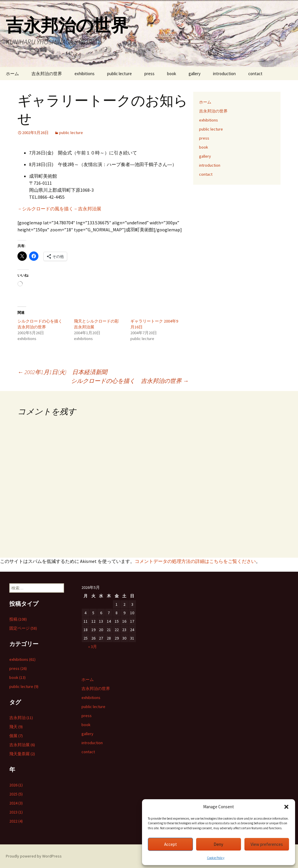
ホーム (12, 74)
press (149, 74)
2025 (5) (16, 794)
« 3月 (93, 647)
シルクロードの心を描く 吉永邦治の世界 (130, 381)
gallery (195, 74)
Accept (171, 844)
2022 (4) (16, 821)
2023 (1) (16, 812)
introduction (224, 74)
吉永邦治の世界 (47, 74)
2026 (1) (16, 785)
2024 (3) (16, 803)
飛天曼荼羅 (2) (22, 754)
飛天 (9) (16, 727)
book (172, 74)
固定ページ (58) (23, 628)
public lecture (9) (24, 686)
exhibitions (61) (22, 659)
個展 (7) (16, 736)
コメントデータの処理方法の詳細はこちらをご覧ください (195, 561)
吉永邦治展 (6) (22, 745)
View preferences (267, 844)
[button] (286, 807)
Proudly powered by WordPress (34, 856)
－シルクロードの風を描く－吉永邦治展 (59, 209)
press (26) (18, 668)
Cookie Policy (216, 858)
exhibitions (85, 74)
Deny (218, 844)
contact (255, 74)
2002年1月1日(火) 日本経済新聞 (65, 372)
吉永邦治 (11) (21, 718)
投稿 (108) (18, 619)
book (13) (17, 677)
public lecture (119, 74)
